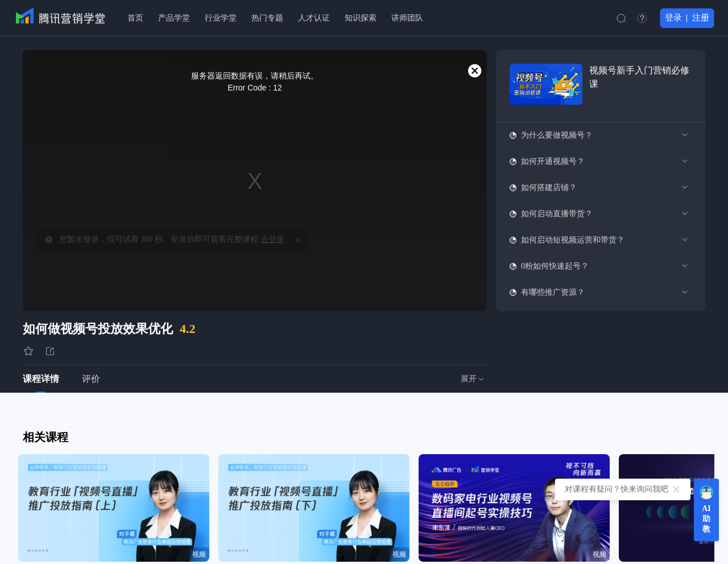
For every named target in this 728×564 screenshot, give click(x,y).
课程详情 (41, 379)
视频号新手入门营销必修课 (639, 77)
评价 (91, 379)
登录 (673, 18)
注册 (701, 18)
